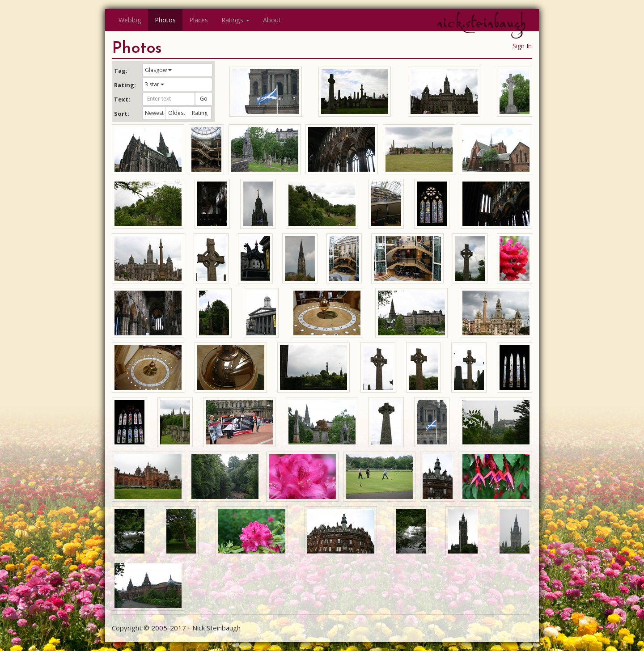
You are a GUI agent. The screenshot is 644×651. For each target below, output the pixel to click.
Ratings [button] (235, 20)
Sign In (522, 46)
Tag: (121, 71)
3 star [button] (155, 84)
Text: (122, 99)
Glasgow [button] (158, 70)
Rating (200, 113)
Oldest (177, 113)
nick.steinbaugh (481, 23)
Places (199, 20)
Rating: (125, 85)
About (272, 20)
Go (204, 99)
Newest (154, 113)
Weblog (130, 20)
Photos (165, 20)
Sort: (122, 114)
